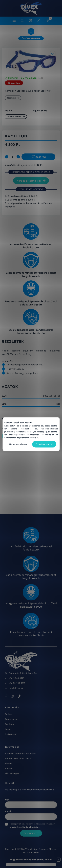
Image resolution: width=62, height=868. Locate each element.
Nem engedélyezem (19, 444)
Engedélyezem (43, 444)
